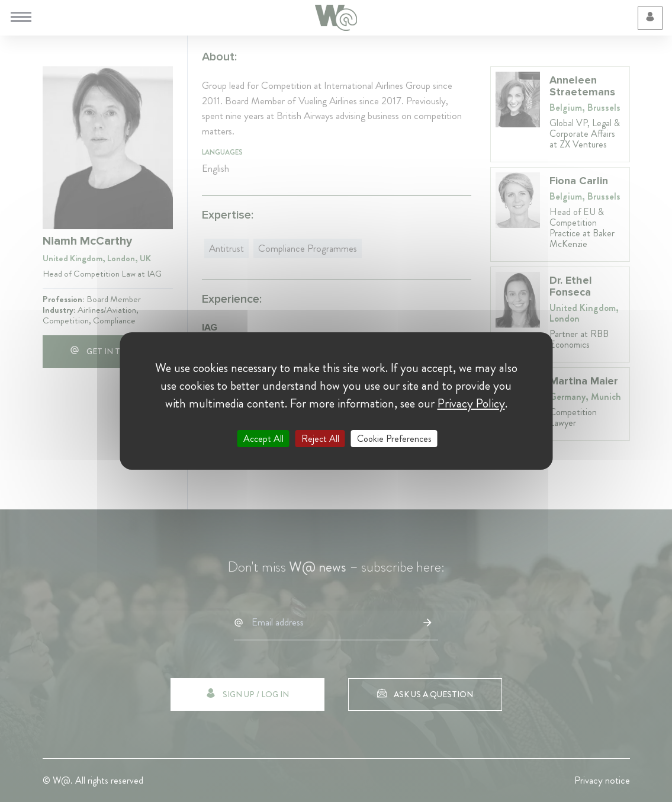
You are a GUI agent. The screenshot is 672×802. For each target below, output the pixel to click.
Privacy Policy (471, 403)
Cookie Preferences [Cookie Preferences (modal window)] (394, 439)
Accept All (263, 439)
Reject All (320, 439)
